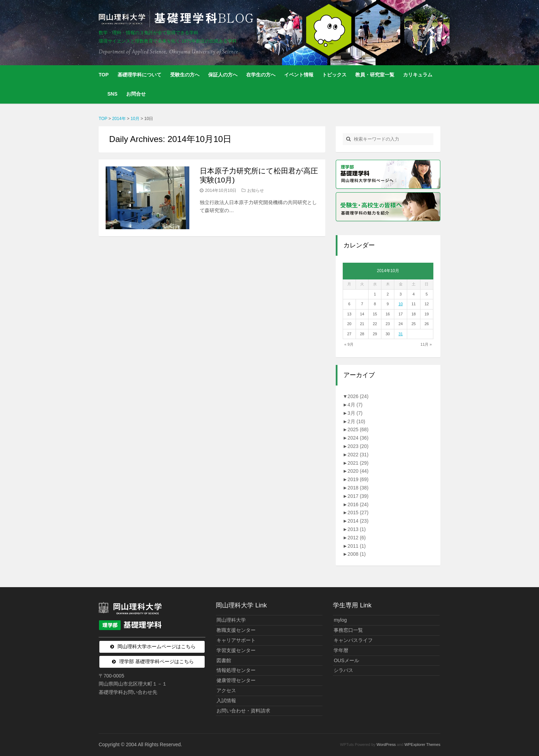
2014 (358, 521)
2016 (358, 504)
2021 (358, 463)
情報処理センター (236, 670)
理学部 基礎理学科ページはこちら (157, 661)
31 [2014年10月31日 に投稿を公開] (401, 334)
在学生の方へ (261, 75)
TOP (104, 75)
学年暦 (341, 650)
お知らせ (256, 190)
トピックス (334, 75)
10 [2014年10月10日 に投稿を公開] (401, 304)
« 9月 (349, 344)
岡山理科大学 (231, 620)
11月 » (426, 344)
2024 (358, 438)
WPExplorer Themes (422, 744)
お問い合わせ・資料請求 (243, 711)
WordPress (386, 744)
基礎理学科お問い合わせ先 (128, 692)
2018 (358, 488)
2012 (357, 538)
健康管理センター (236, 680)
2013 (357, 529)
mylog (340, 620)
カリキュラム (418, 75)
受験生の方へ (185, 75)
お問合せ (136, 94)
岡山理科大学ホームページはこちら (157, 646)
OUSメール (346, 660)
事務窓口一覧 (348, 630)
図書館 (224, 660)
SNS (112, 94)
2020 (358, 471)
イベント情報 (299, 75)
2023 (358, 446)
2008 (357, 554)
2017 (358, 496)
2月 (356, 421)
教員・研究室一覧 (375, 75)
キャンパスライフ (353, 640)
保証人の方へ (223, 75)
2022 (358, 455)
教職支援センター (236, 630)
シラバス (343, 670)
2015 (358, 512)
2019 (358, 479)
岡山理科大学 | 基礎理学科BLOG (177, 19)
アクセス (226, 690)
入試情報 (226, 701)
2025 (358, 429)
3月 (355, 413)
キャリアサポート (236, 640)
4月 (355, 405)
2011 (357, 546)
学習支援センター (236, 650)
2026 (358, 396)
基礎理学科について (139, 75)
